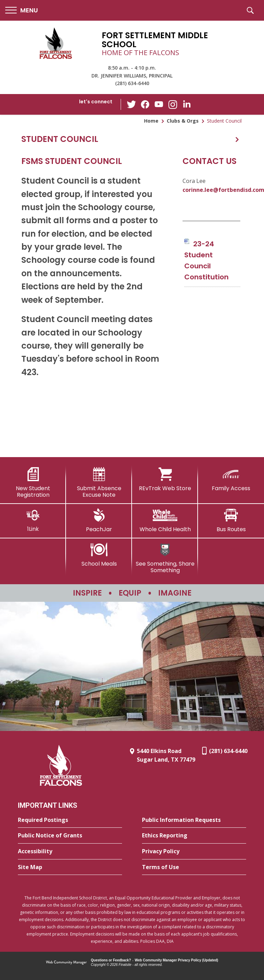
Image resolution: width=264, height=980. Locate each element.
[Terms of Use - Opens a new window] (194, 867)
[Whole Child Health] (165, 520)
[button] (21, 11)
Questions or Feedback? (111, 960)
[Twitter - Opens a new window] (132, 104)
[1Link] (33, 520)
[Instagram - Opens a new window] (173, 105)
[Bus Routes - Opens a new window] (231, 520)
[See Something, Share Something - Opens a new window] (165, 558)
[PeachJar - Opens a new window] (99, 520)
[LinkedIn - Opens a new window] (187, 104)
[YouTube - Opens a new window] (159, 104)
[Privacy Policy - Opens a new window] (194, 852)
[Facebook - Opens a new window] (145, 104)
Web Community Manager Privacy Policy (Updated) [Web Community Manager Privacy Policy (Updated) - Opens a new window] (177, 960)
